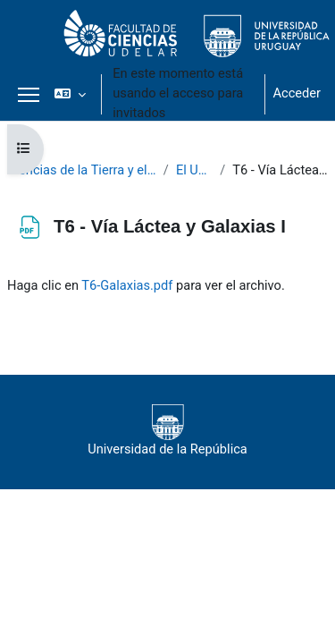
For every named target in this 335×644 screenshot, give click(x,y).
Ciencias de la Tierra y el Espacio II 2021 (82, 170)
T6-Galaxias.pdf (127, 285)
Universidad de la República (167, 431)
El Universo (194, 170)
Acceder (297, 93)
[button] (70, 94)
